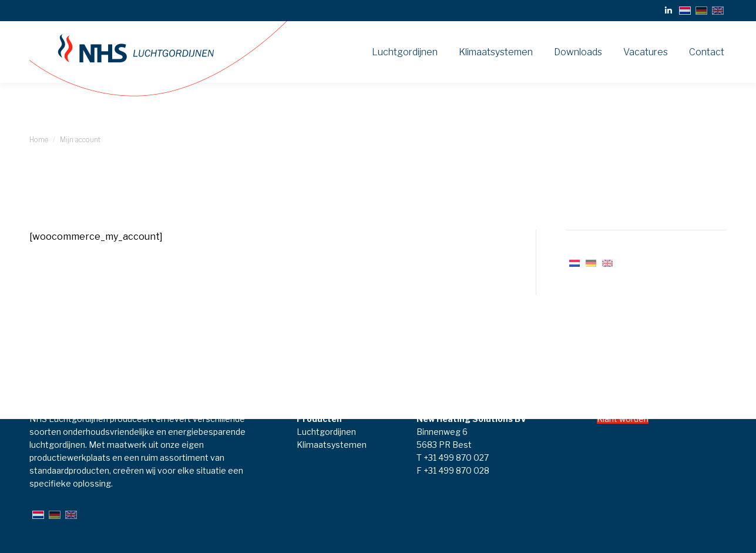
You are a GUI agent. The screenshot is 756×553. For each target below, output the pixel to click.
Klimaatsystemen (332, 445)
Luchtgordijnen (326, 432)
